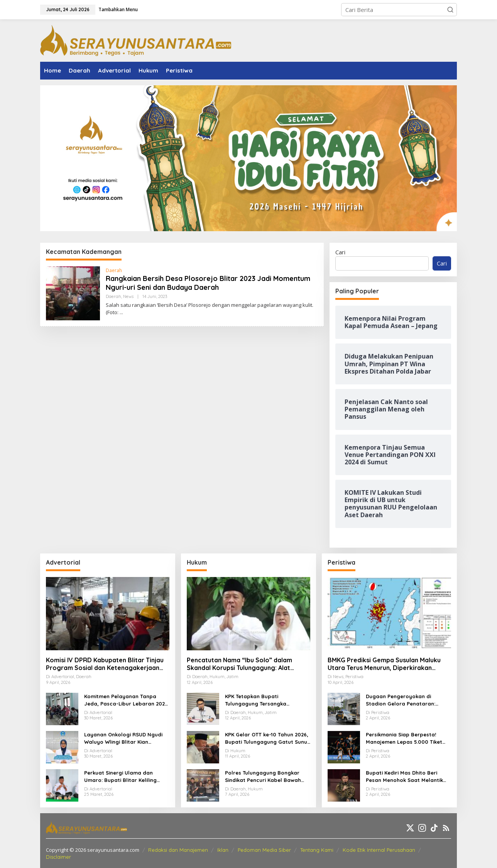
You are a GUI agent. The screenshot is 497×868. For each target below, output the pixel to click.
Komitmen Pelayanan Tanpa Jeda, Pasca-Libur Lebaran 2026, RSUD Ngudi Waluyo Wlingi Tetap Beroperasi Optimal (127, 700)
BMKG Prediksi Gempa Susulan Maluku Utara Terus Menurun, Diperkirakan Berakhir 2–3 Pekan (384, 664)
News (128, 296)
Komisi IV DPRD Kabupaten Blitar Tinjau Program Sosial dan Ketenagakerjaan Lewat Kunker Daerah (105, 664)
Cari (340, 252)
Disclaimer (58, 857)
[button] (450, 10)
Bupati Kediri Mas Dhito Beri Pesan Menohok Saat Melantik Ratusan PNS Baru (404, 777)
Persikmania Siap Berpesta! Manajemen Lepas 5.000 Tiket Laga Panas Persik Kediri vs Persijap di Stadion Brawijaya (404, 739)
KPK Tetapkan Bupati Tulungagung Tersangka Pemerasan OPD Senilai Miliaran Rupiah (265, 700)
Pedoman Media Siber (264, 850)
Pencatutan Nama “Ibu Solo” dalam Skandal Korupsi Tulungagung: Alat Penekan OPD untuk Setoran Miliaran (242, 664)
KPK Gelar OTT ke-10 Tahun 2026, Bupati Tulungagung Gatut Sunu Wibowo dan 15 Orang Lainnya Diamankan (267, 739)
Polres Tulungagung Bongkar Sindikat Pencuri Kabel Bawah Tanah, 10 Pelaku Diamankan (263, 777)
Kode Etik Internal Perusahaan (379, 850)
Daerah (114, 270)
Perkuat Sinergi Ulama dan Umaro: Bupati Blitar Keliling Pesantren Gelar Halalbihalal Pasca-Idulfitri (122, 777)
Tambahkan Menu (118, 9)
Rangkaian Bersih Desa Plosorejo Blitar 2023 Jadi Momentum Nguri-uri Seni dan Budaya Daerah (208, 283)
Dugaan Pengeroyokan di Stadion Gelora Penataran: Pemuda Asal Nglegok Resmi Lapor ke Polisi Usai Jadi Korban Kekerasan (407, 700)
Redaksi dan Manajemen (178, 850)
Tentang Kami (317, 850)
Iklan (223, 850)
